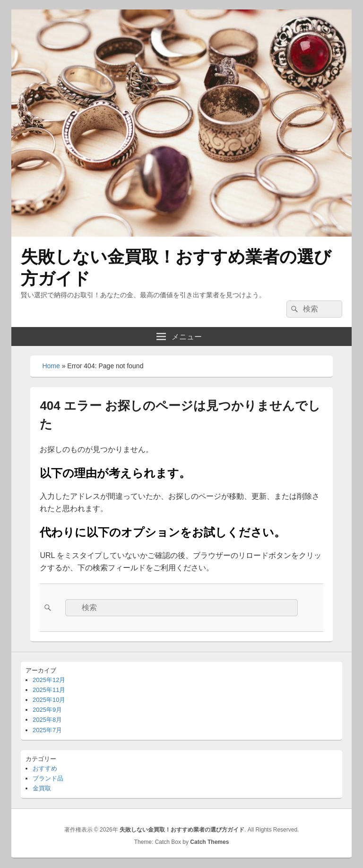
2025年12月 (49, 680)
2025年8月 (47, 720)
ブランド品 (48, 778)
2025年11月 (49, 690)
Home (51, 366)
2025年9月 (47, 710)
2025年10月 (49, 700)
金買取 (42, 788)
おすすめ (45, 768)
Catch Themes (209, 842)
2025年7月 (47, 730)
